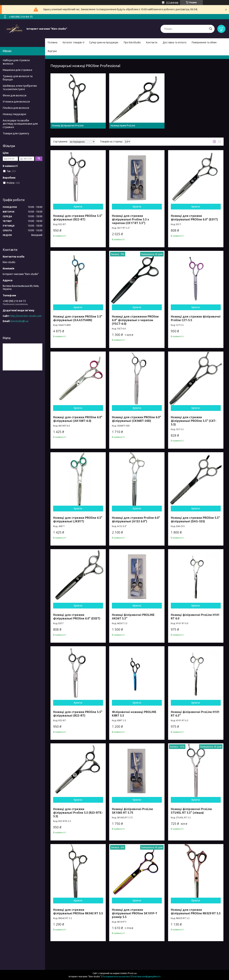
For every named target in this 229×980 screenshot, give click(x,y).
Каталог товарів (72, 42)
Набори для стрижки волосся (16, 62)
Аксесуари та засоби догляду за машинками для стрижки (20, 124)
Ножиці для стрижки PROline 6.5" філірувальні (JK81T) (78, 519)
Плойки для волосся (16, 108)
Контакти (152, 42)
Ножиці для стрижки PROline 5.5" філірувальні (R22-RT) (78, 218)
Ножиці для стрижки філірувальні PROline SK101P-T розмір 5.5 (135, 913)
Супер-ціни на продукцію (104, 42)
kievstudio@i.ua (19, 321)
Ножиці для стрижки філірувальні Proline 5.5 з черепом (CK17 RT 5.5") (130, 219)
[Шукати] (211, 29)
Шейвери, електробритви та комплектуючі (20, 87)
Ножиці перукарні (14, 114)
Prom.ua (132, 973)
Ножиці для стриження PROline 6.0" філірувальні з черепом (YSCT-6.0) (135, 320)
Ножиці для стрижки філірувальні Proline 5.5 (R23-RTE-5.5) (78, 813)
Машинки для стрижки (17, 70)
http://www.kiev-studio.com (26, 316)
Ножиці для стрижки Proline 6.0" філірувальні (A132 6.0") (136, 519)
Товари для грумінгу (16, 133)
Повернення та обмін (204, 42)
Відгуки (52, 51)
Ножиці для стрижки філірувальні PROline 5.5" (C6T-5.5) (194, 421)
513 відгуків (172, 2)
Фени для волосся (15, 95)
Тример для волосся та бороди (18, 78)
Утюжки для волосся (16, 102)
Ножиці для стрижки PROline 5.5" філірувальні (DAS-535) (195, 519)
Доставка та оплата (174, 42)
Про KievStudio (132, 42)
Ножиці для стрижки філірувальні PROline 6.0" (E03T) (77, 617)
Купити (78, 207)
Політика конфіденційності (146, 976)
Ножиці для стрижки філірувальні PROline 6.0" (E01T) (194, 218)
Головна (53, 42)
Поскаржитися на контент (116, 976)
